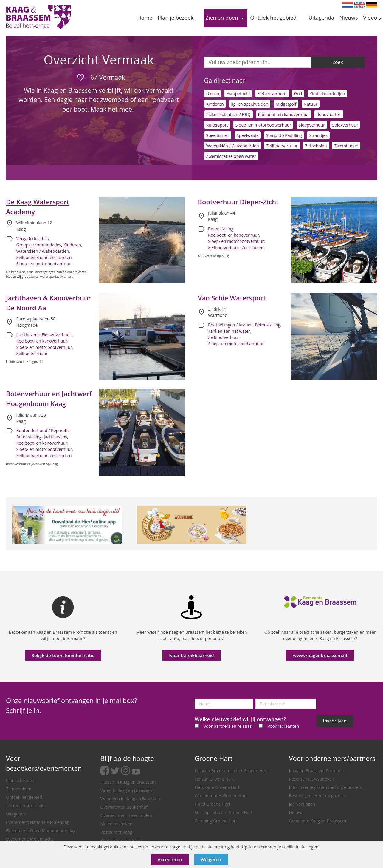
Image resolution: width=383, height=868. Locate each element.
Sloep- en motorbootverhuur (263, 125)
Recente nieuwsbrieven (312, 779)
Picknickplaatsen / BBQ (228, 114)
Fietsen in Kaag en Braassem (128, 782)
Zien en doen (19, 789)
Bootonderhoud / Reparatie (43, 430)
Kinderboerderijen (327, 94)
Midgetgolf (286, 104)
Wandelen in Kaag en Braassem (131, 799)
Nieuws (296, 812)
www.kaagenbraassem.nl (320, 655)
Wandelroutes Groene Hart (221, 796)
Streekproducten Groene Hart (224, 812)
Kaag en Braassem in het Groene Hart (231, 771)
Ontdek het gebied (24, 797)
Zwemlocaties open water (231, 156)
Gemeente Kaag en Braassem (318, 821)
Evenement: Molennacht (30, 839)
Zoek (338, 62)
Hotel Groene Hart (213, 804)
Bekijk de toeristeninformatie (63, 655)
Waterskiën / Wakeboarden (233, 146)
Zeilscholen (316, 146)
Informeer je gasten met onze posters (326, 787)
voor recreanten (283, 726)
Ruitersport (217, 125)
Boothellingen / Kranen (230, 325)
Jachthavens (28, 335)
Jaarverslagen (302, 804)
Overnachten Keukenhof (124, 807)
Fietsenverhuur (272, 94)
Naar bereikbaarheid (191, 655)
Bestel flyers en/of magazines (317, 796)
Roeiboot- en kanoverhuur (284, 114)
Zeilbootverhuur (282, 146)
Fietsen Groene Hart (214, 779)
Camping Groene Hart (216, 821)
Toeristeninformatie (25, 805)
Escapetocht (238, 94)
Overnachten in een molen (126, 815)
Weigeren (211, 859)
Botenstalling (221, 229)
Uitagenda (16, 814)
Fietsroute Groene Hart (217, 787)
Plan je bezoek (20, 780)
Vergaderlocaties (33, 239)
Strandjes (318, 135)
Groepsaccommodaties (39, 245)
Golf (298, 94)
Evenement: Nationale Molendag (38, 822)
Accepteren (170, 859)
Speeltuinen (218, 135)
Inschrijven (335, 721)
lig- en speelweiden (250, 104)
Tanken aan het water (229, 331)
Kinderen (215, 104)
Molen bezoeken (117, 824)
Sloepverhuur (312, 125)
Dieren (213, 94)
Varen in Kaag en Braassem (127, 790)
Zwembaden (346, 146)
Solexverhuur (345, 125)
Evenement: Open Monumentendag (41, 831)
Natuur (311, 104)
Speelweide (248, 135)
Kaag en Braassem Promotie (317, 771)
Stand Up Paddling (284, 135)
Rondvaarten (329, 114)
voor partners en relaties (228, 726)
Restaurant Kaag (116, 832)
